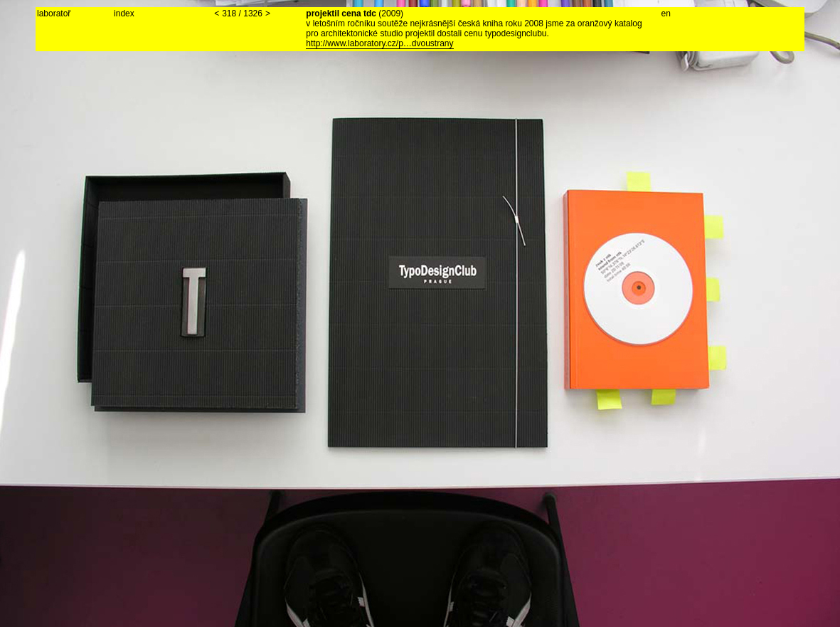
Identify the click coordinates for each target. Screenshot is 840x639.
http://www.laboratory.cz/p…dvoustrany (379, 43)
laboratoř (54, 14)
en (666, 14)
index (124, 14)
